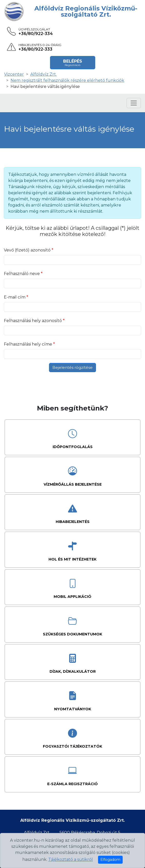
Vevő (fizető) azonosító (28, 250)
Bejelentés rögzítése (72, 367)
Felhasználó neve (22, 274)
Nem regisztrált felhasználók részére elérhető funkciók (67, 80)
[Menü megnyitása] (134, 103)
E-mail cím (15, 297)
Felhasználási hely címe (28, 344)
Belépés (73, 63)
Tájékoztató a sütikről (71, 859)
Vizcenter (14, 74)
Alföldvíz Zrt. (43, 74)
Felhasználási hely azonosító (33, 321)
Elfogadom (110, 860)
